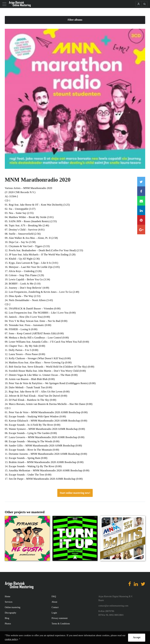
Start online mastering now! (75, 493)
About (54, 602)
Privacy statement (60, 618)
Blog (7, 618)
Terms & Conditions (61, 624)
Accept (137, 637)
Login (54, 613)
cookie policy (11, 639)
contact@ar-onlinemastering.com (113, 606)
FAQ (54, 596)
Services (9, 602)
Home (8, 596)
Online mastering (13, 607)
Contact (55, 607)
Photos (8, 624)
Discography (11, 613)
